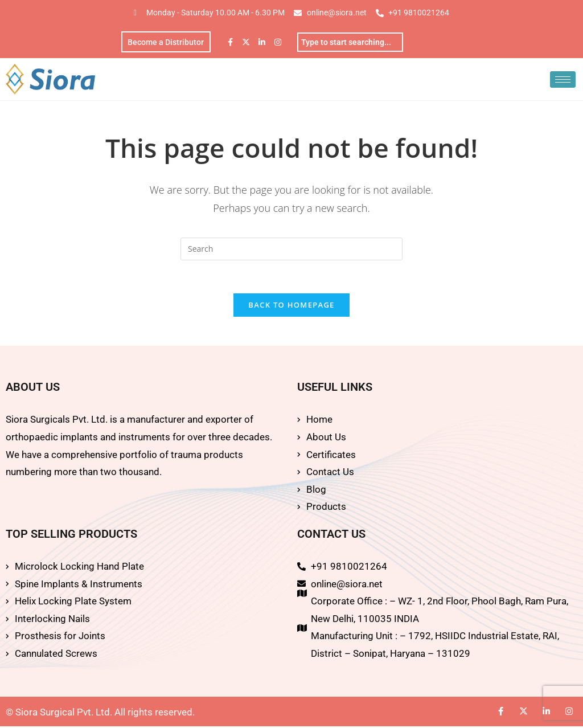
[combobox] (350, 42)
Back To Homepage (291, 307)
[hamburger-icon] (563, 80)
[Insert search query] (291, 250)
